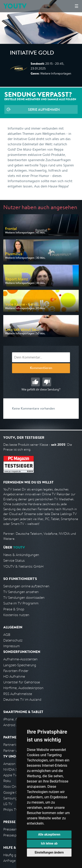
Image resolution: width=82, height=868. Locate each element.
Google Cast (13, 792)
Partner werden (15, 751)
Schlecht (47, 382)
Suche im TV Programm (21, 603)
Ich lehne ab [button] (49, 843)
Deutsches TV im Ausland (22, 700)
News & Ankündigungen (21, 555)
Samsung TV (13, 798)
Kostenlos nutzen (16, 615)
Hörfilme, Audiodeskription (23, 688)
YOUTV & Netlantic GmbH (23, 566)
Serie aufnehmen (44, 109)
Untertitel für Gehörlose (22, 682)
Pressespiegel (13, 835)
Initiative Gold (32, 53)
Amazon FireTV (15, 764)
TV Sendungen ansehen (21, 592)
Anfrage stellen (15, 861)
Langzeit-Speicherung (20, 665)
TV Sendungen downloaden (24, 598)
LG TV (8, 804)
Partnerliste (12, 745)
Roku (7, 781)
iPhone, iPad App (16, 719)
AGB (7, 635)
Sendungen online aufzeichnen (26, 586)
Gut (35, 382)
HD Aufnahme (14, 676)
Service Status (14, 561)
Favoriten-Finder (16, 671)
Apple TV (10, 775)
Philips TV (10, 810)
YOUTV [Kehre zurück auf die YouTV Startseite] (15, 6)
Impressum (11, 646)
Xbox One (11, 787)
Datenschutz (13, 640)
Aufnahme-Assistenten (20, 659)
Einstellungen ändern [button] (49, 852)
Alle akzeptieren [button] (49, 834)
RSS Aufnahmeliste (18, 694)
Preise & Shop (14, 609)
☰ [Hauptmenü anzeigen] (77, 6)
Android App (13, 725)
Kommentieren (41, 368)
